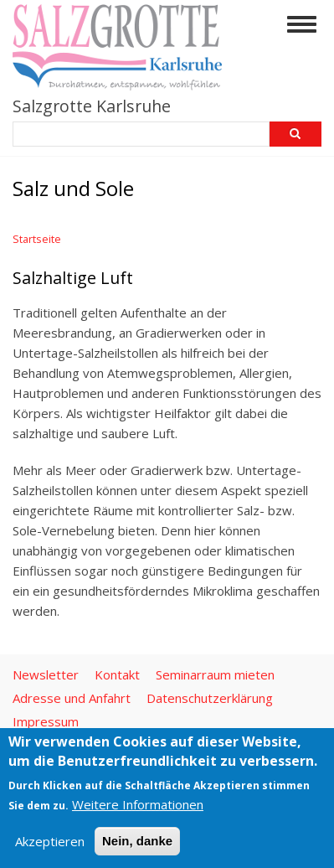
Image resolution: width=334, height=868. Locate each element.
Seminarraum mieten (215, 674)
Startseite (37, 239)
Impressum (46, 721)
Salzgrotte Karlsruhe (92, 106)
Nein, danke (137, 841)
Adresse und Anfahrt (72, 698)
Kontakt (117, 674)
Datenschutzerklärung (210, 698)
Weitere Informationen (138, 804)
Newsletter (46, 674)
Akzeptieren (50, 841)
